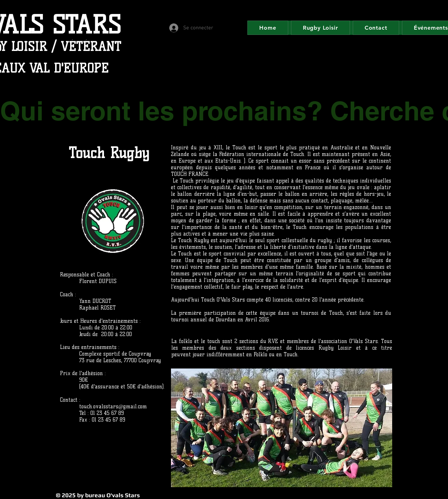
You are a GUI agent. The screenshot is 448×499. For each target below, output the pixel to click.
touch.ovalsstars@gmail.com (113, 407)
